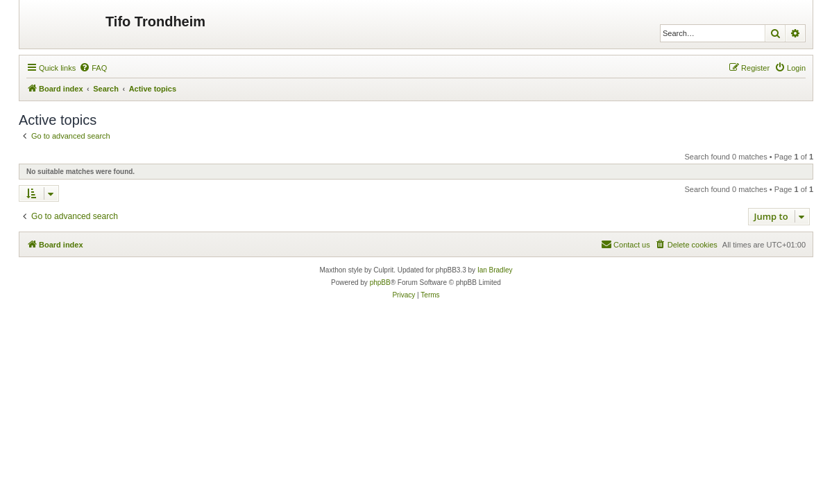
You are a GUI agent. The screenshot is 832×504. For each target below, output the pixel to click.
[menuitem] (93, 68)
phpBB (380, 283)
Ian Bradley (495, 270)
